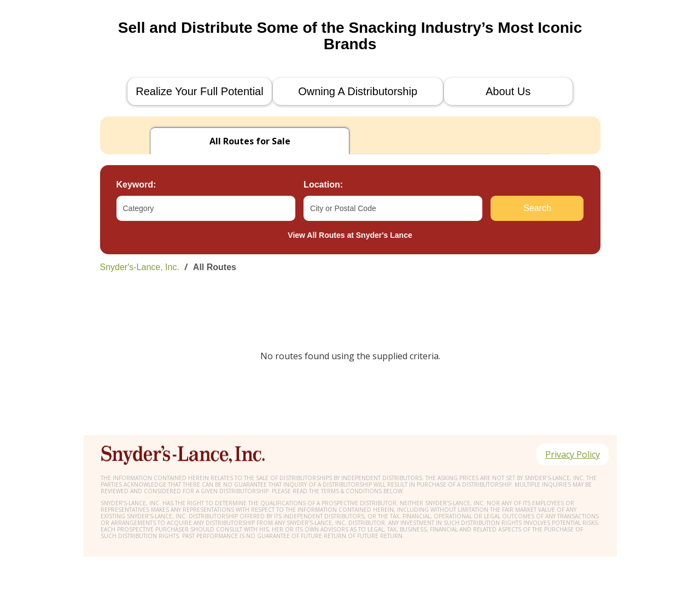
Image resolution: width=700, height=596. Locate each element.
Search (537, 208)
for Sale (250, 141)
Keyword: (136, 185)
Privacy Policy (573, 454)
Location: (323, 185)
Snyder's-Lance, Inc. (140, 267)
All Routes (215, 267)
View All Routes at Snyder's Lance (350, 235)
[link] (350, 267)
